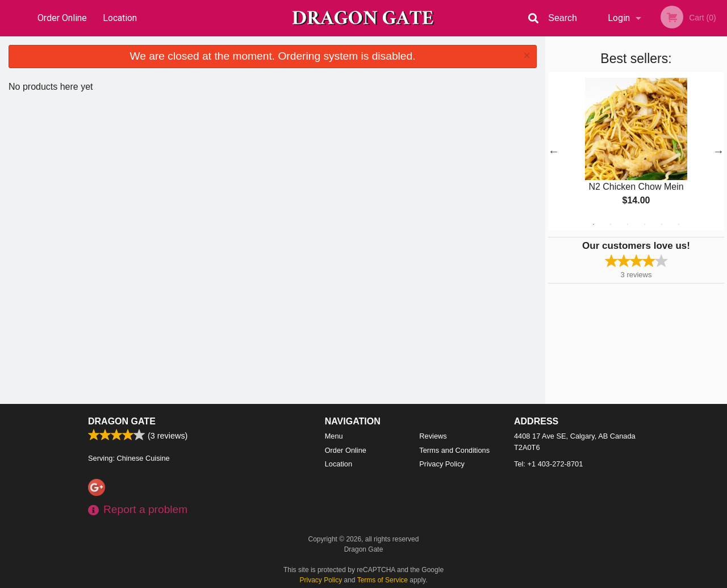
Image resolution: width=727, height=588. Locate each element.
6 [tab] (679, 224)
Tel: (548, 464)
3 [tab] (628, 224)
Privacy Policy (442, 464)
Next (718, 151)
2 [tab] (611, 224)
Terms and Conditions (454, 450)
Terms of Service (383, 580)
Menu (334, 436)
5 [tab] (662, 224)
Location (120, 18)
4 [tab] (645, 224)
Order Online (62, 18)
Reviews (433, 436)
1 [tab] (594, 224)
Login (619, 18)
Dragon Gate (122, 421)
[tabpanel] (636, 151)
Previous (554, 151)
